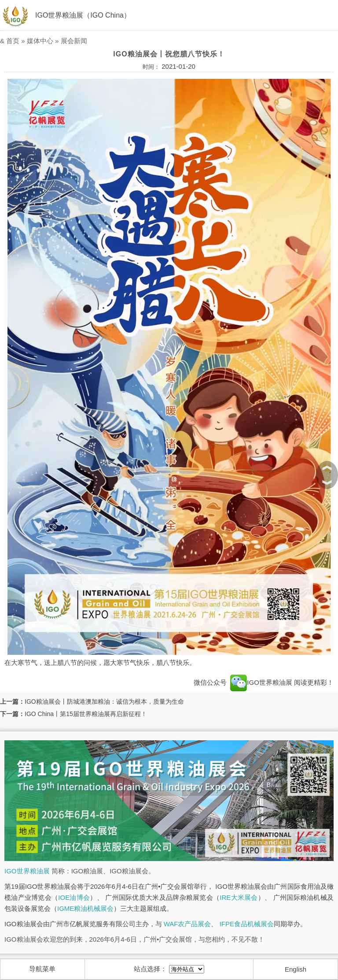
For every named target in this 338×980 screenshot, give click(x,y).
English (296, 969)
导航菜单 (42, 969)
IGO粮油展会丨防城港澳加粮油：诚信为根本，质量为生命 (104, 702)
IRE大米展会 (239, 897)
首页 (13, 41)
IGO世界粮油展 (261, 682)
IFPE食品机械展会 (247, 924)
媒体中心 (40, 41)
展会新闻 (74, 41)
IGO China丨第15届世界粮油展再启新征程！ (86, 714)
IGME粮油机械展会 (85, 908)
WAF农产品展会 (187, 924)
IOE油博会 (74, 897)
